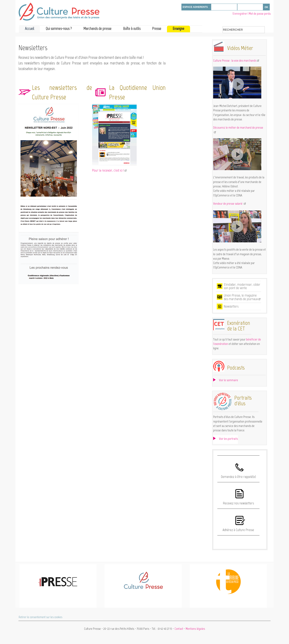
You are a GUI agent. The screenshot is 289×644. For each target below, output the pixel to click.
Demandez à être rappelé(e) (238, 477)
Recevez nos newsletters (238, 503)
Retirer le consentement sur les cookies (40, 617)
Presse (157, 29)
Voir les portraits (228, 439)
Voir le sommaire (228, 380)
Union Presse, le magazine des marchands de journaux (242, 297)
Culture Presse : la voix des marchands (236, 60)
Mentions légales (195, 629)
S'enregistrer (240, 14)
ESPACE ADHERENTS (195, 7)
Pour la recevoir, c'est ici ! (110, 170)
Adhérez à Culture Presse (238, 530)
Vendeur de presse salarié (230, 204)
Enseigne (179, 29)
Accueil (30, 29)
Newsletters (231, 306)
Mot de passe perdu (260, 14)
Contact (179, 629)
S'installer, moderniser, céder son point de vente (242, 286)
